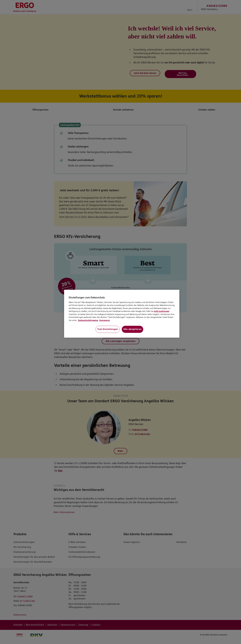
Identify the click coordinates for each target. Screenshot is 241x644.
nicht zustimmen (162, 311)
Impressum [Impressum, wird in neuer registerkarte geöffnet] (104, 320)
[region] (122, 314)
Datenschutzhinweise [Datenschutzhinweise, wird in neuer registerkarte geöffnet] (88, 320)
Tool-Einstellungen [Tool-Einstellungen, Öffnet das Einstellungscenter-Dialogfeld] (108, 329)
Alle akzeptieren (132, 329)
